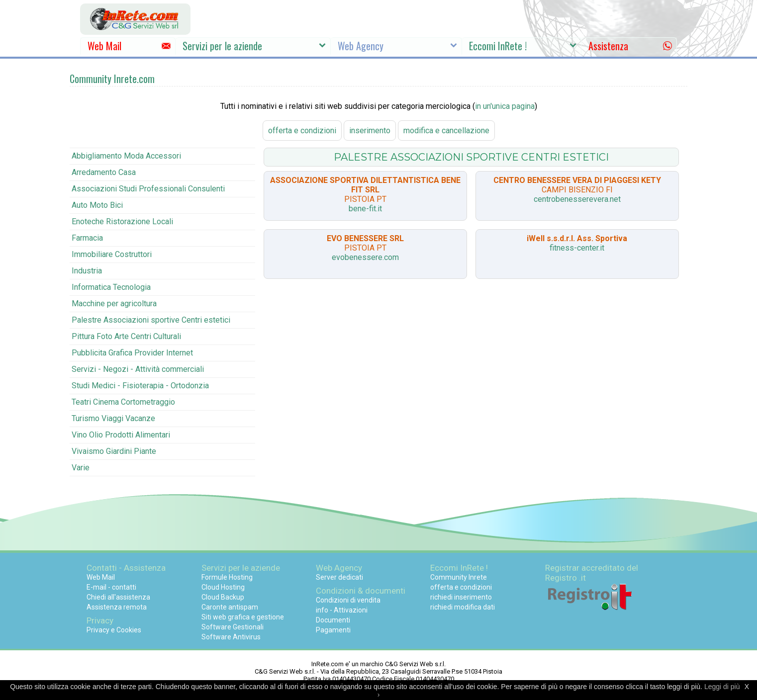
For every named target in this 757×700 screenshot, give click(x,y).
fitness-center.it (577, 248)
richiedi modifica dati (463, 607)
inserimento (370, 131)
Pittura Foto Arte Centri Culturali (126, 336)
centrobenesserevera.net (577, 199)
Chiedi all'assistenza (118, 597)
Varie (81, 468)
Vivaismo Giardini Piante (114, 451)
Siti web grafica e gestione (243, 617)
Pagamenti (333, 630)
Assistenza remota (117, 607)
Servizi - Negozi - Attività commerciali (138, 369)
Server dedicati (339, 577)
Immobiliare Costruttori (112, 254)
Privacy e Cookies (114, 630)
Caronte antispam (230, 607)
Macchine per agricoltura (114, 304)
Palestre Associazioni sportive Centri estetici (151, 320)
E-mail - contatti (111, 587)
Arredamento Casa (104, 172)
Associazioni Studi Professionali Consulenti (148, 189)
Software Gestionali (233, 627)
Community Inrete (459, 577)
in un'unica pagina (505, 106)
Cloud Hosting (223, 587)
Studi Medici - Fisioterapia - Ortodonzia (140, 386)
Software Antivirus (231, 637)
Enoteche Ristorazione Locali (122, 221)
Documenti (333, 620)
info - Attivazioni (342, 610)
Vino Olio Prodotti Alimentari (121, 435)
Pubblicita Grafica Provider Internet (132, 353)
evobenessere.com (365, 257)
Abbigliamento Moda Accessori (126, 156)
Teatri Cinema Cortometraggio (123, 402)
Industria (87, 271)
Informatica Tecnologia (111, 287)
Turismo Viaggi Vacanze (113, 418)
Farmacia (87, 238)
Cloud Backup (223, 597)
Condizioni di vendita (348, 600)
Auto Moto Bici (97, 205)
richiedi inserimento (461, 597)
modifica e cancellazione (446, 131)
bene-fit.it (365, 209)
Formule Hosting (227, 577)
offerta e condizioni (302, 131)
